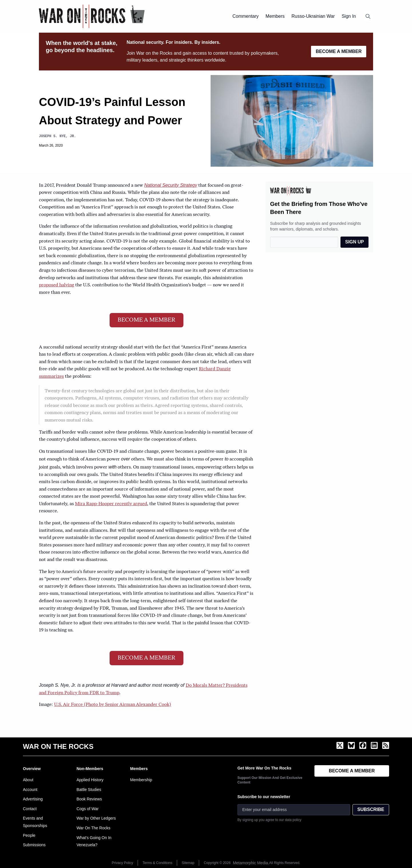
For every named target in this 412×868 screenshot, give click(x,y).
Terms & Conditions (157, 863)
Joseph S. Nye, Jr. (58, 136)
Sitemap (188, 863)
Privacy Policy (123, 863)
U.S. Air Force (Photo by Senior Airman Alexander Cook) (113, 705)
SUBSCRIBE (371, 809)
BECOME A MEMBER (339, 51)
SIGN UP (354, 242)
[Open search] (368, 16)
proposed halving (57, 285)
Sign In (349, 16)
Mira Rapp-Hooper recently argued (111, 504)
